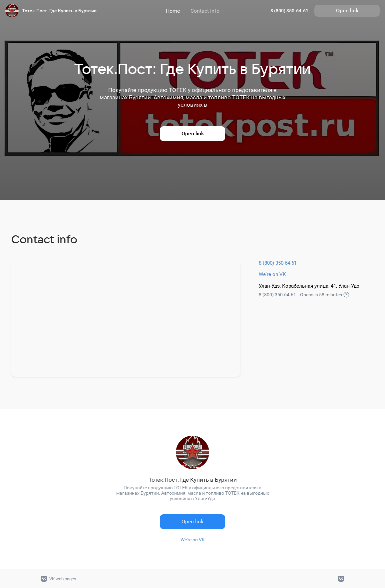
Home (173, 11)
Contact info (205, 11)
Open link (347, 10)
